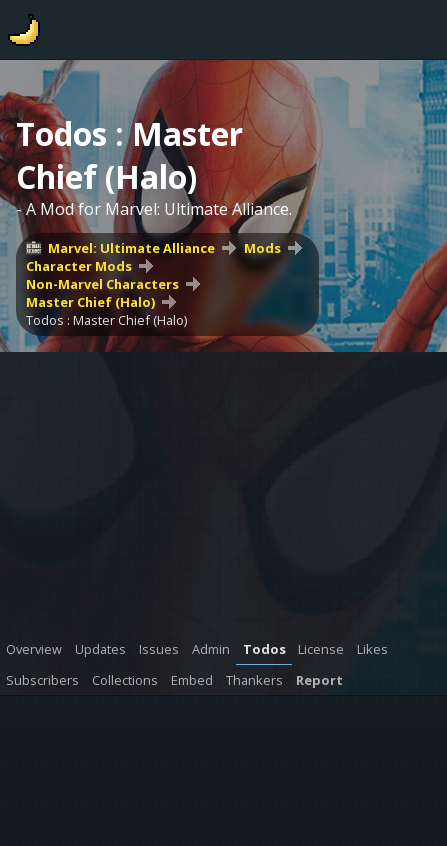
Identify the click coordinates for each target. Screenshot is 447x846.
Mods (262, 248)
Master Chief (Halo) (90, 302)
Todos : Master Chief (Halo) (106, 320)
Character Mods (79, 266)
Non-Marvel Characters (102, 284)
